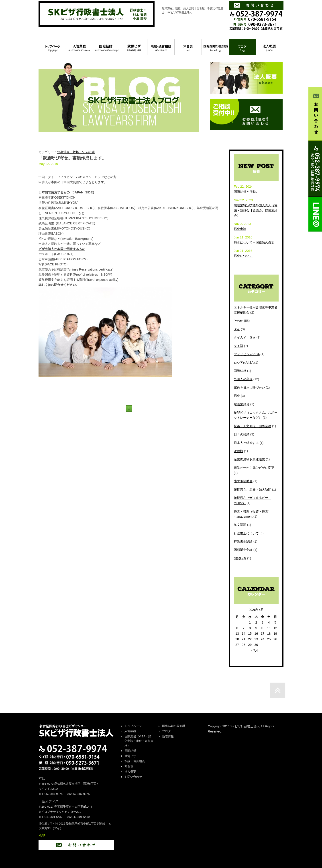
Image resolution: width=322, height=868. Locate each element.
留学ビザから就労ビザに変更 (254, 468)
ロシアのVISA (244, 363)
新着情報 (168, 736)
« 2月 (254, 650)
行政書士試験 (243, 542)
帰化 (237, 396)
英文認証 (240, 525)
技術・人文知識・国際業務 (253, 426)
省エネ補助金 (243, 481)
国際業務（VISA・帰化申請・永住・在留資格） (139, 741)
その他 (238, 321)
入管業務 (79, 47)
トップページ (52, 47)
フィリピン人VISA (247, 354)
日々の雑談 (242, 434)
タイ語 (238, 346)
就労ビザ (134, 47)
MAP (42, 835)
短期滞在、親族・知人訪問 (76, 152)
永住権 (238, 451)
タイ (237, 329)
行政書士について (246, 533)
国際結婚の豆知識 (215, 47)
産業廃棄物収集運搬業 (249, 459)
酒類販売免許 (243, 550)
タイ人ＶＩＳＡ (245, 337)
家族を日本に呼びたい (249, 388)
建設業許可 (242, 404)
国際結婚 (107, 47)
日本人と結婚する (246, 443)
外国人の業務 (243, 379)
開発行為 (240, 558)
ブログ (242, 47)
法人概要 (270, 47)
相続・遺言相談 (161, 47)
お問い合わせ (133, 777)
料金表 (188, 47)
